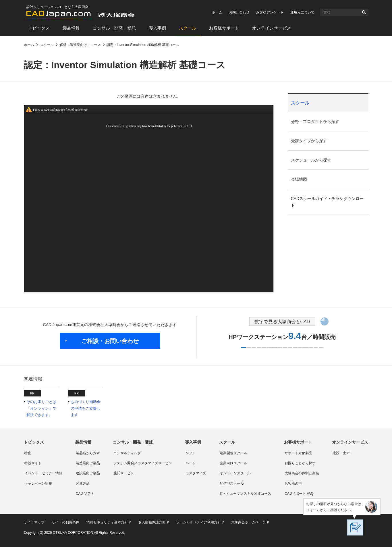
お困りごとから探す (300, 463)
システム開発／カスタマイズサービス (143, 463)
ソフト (191, 453)
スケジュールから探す (311, 160)
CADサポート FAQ (299, 494)
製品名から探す (88, 453)
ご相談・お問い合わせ (110, 341)
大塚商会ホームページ (248, 522)
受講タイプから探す (309, 141)
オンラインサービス (272, 28)
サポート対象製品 (298, 453)
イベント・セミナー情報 (43, 473)
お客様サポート (224, 28)
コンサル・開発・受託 (114, 28)
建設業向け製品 (88, 473)
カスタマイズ (196, 473)
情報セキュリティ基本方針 (107, 522)
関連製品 (83, 484)
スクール (188, 28)
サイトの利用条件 (65, 522)
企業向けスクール (233, 463)
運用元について (302, 12)
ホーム (217, 12)
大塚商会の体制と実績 (302, 473)
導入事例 (157, 28)
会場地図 (299, 179)
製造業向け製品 (88, 463)
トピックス (39, 28)
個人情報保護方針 (152, 522)
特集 (28, 453)
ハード (191, 463)
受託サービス (124, 473)
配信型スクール (232, 484)
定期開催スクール (233, 453)
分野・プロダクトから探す (315, 122)
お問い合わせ (239, 12)
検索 (364, 12)
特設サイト (33, 463)
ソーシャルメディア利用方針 (198, 522)
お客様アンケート (270, 12)
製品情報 (71, 28)
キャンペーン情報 (38, 484)
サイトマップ (34, 522)
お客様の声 (293, 484)
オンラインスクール (235, 473)
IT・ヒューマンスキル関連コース (245, 494)
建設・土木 (341, 453)
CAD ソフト (85, 494)
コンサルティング (127, 453)
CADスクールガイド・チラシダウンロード (327, 202)
